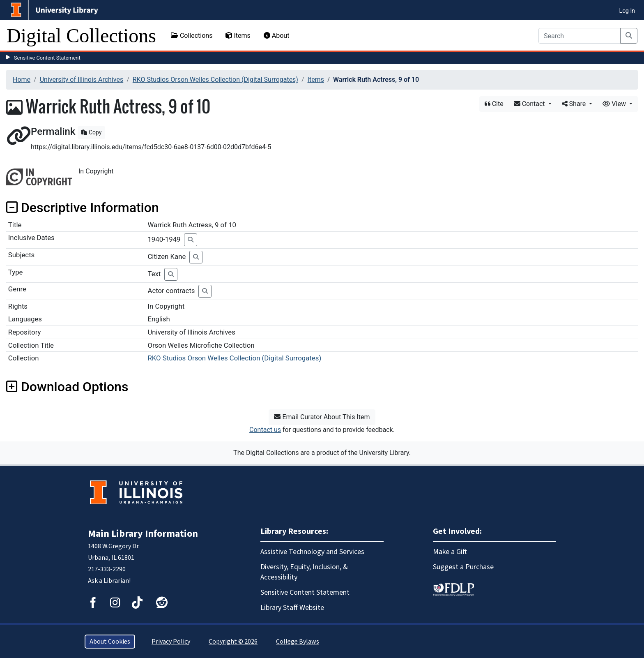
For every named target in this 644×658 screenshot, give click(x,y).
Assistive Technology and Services (312, 552)
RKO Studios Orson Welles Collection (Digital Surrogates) (215, 80)
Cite (494, 104)
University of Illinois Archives (82, 80)
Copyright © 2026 (233, 642)
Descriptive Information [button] (83, 208)
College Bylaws (298, 642)
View (615, 104)
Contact (530, 104)
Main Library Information (143, 534)
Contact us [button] (265, 430)
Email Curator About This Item (322, 417)
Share (575, 104)
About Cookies (110, 642)
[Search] (580, 36)
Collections (192, 36)
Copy (91, 132)
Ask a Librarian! (109, 581)
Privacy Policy (171, 642)
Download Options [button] (67, 387)
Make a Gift (450, 552)
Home (22, 80)
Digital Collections (81, 36)
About (277, 36)
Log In (627, 11)
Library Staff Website (292, 608)
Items (238, 36)
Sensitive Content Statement (47, 58)
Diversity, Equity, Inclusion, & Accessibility (304, 572)
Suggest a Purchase (463, 567)
